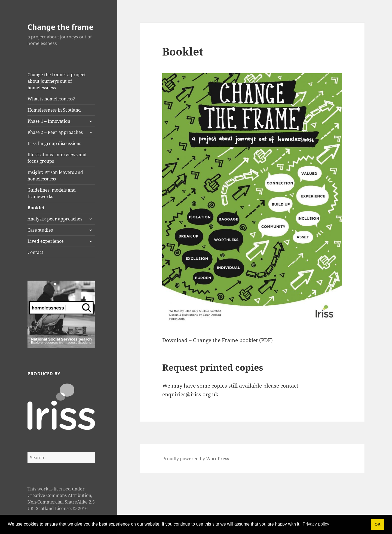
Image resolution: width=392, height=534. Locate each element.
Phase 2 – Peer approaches (55, 132)
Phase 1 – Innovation (49, 121)
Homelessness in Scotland (54, 110)
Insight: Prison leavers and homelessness (55, 176)
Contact (35, 252)
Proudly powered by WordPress (196, 459)
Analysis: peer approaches (55, 219)
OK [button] (378, 524)
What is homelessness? (51, 99)
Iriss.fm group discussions (54, 143)
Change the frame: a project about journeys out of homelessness (57, 81)
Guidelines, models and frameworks (52, 193)
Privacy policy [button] (316, 524)
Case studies (40, 230)
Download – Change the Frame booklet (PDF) (218, 340)
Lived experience (46, 241)
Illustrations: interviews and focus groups (57, 158)
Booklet (36, 208)
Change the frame (60, 27)
